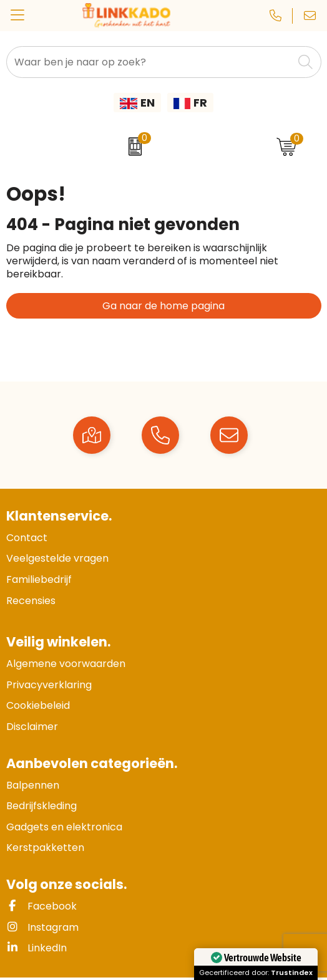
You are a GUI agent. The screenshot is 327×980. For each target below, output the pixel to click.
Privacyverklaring (49, 685)
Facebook (41, 906)
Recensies (31, 601)
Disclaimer (32, 727)
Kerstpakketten (45, 848)
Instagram (42, 927)
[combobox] (150, 62)
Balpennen (33, 785)
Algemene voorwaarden (66, 664)
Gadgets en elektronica (64, 827)
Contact (27, 538)
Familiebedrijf (39, 579)
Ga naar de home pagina (163, 306)
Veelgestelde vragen (57, 558)
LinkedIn (37, 948)
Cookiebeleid (38, 705)
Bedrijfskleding (41, 806)
